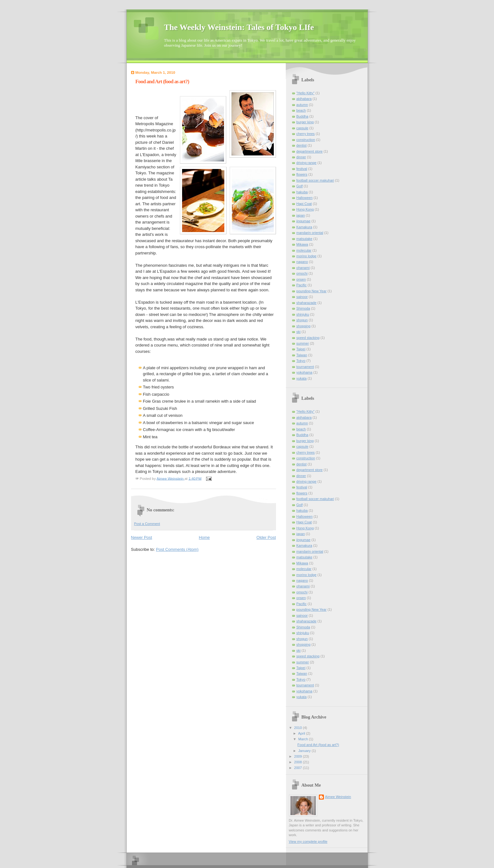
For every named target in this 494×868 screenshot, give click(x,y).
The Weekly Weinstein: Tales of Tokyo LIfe (239, 27)
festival (302, 169)
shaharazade (307, 303)
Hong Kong (305, 209)
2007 (299, 768)
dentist (302, 145)
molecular (304, 250)
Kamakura (304, 227)
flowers (302, 174)
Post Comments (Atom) (177, 549)
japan (301, 215)
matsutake (304, 239)
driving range (307, 163)
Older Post (266, 537)
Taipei (301, 349)
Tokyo (301, 361)
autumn (302, 105)
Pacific (302, 285)
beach (301, 110)
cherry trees (306, 134)
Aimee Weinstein (338, 797)
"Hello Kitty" (306, 93)
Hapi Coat (304, 204)
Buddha (302, 116)
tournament (305, 367)
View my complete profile (308, 842)
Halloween (305, 198)
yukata (302, 378)
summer (303, 343)
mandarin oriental (310, 233)
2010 (299, 728)
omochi (302, 273)
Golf (300, 186)
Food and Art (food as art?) (318, 745)
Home (204, 537)
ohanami (303, 268)
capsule (302, 128)
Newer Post (142, 537)
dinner (301, 157)
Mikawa (302, 244)
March (304, 739)
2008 (299, 762)
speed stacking (308, 338)
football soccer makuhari (315, 180)
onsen (301, 279)
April (302, 733)
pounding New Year (312, 291)
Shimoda (303, 308)
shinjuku (303, 314)
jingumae (304, 221)
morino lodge (307, 256)
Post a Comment (147, 524)
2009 (299, 756)
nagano (302, 262)
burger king (305, 122)
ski (299, 332)
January (305, 751)
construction (306, 140)
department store (310, 151)
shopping (304, 326)
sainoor (302, 297)
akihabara (304, 99)
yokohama (304, 372)
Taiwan (302, 355)
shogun (302, 320)
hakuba (302, 192)
